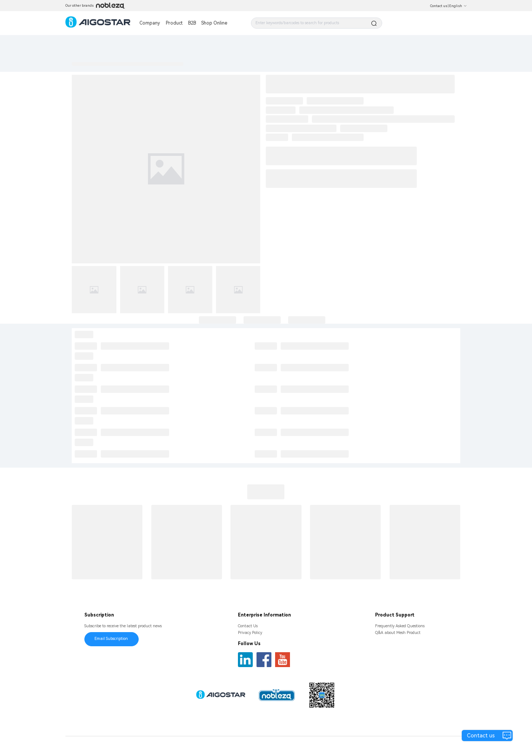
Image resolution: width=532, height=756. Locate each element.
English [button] (458, 6)
